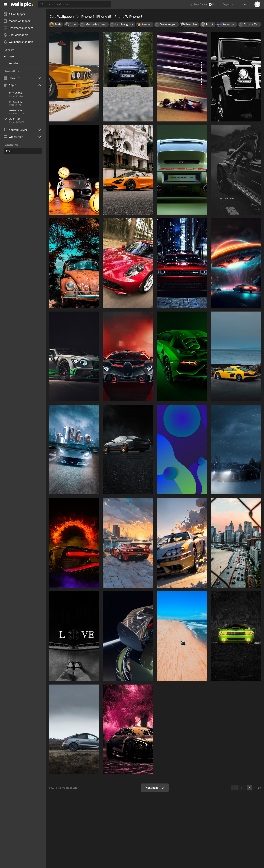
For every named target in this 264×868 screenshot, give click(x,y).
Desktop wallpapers (18, 28)
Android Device (16, 130)
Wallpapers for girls (18, 42)
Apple (10, 85)
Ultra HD (11, 78)
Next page (155, 788)
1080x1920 (15, 110)
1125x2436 (15, 102)
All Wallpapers (15, 14)
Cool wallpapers (16, 35)
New (12, 56)
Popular (14, 63)
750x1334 (27, 119)
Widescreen (13, 137)
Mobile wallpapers (18, 21)
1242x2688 (15, 93)
